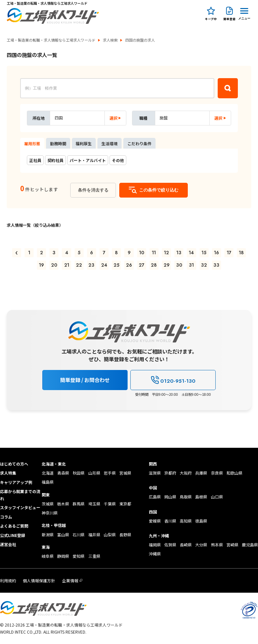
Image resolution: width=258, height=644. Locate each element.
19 (41, 265)
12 (166, 253)
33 (216, 265)
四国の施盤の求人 (140, 40)
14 (191, 253)
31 (191, 265)
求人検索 (110, 40)
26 (129, 265)
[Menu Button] (244, 13)
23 (91, 265)
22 (79, 265)
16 (217, 253)
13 (179, 253)
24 (104, 265)
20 (54, 265)
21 (67, 265)
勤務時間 (58, 143)
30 (179, 265)
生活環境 (110, 143)
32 (204, 265)
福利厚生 (84, 143)
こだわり (139, 143)
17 (229, 253)
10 (142, 253)
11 (154, 253)
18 (241, 253)
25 (116, 265)
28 (154, 265)
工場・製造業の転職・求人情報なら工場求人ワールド (51, 40)
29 (167, 265)
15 (204, 253)
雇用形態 (32, 143)
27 (142, 265)
